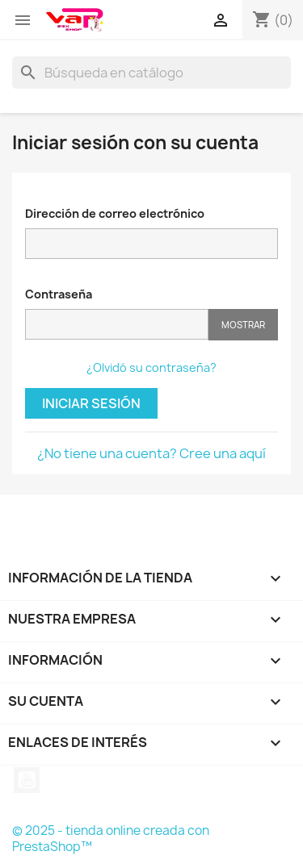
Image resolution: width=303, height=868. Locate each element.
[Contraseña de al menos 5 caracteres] (117, 324)
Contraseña (59, 294)
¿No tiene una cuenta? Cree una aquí (151, 453)
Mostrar (243, 325)
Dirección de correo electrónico (115, 213)
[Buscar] (151, 73)
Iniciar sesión (91, 403)
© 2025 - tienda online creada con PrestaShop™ (111, 839)
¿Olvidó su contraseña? (151, 367)
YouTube (27, 780)
